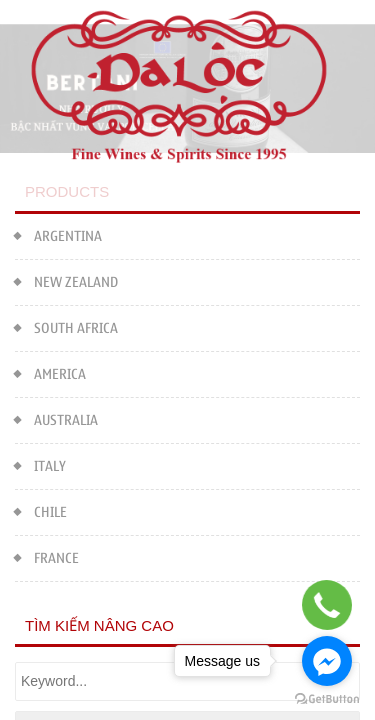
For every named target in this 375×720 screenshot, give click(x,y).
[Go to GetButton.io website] (327, 699)
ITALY (40, 464)
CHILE (41, 510)
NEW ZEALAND (66, 280)
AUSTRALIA (56, 418)
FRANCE (47, 556)
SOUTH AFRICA (66, 326)
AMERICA (50, 372)
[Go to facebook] (327, 661)
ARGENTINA (58, 234)
